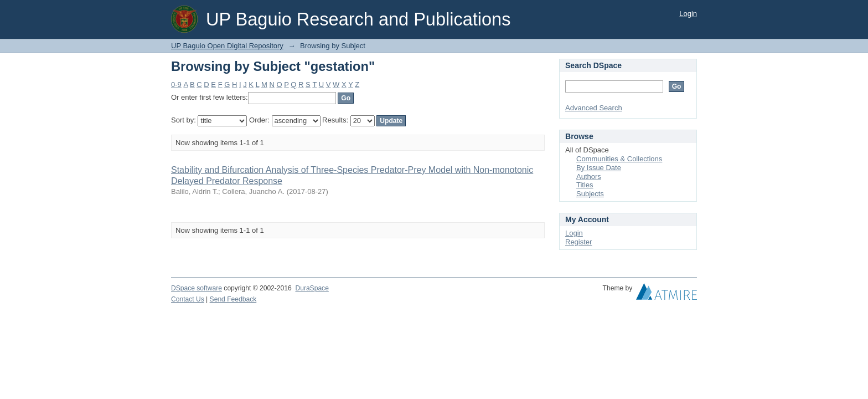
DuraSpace (312, 288)
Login (688, 14)
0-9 (176, 85)
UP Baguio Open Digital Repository (227, 46)
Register (578, 242)
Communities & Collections (619, 159)
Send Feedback (233, 299)
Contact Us (188, 299)
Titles (585, 185)
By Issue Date (599, 168)
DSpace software (197, 288)
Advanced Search (594, 108)
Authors (589, 177)
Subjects (590, 194)
